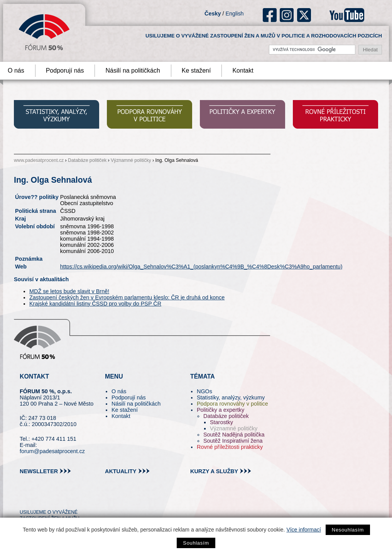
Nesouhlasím (348, 530)
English (234, 14)
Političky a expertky (220, 410)
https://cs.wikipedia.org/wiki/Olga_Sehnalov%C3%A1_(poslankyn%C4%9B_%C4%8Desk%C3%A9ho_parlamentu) (201, 267)
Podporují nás (65, 70)
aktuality (121, 471)
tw (25, 498)
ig (287, 15)
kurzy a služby (214, 471)
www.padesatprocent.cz (39, 160)
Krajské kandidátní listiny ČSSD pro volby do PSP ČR (95, 304)
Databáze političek (87, 160)
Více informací (303, 530)
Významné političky (131, 160)
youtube (347, 15)
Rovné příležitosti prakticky (230, 447)
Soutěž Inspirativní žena (233, 441)
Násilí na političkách (133, 70)
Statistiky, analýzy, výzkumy (231, 397)
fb (270, 15)
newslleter (39, 471)
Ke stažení (196, 70)
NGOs (204, 391)
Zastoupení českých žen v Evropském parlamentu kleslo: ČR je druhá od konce (127, 297)
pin (38, 498)
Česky (213, 14)
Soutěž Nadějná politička (234, 435)
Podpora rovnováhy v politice (232, 404)
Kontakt (243, 70)
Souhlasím (196, 543)
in (63, 498)
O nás (119, 391)
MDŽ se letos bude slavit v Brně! (69, 291)
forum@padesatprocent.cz (52, 451)
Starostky (221, 422)
